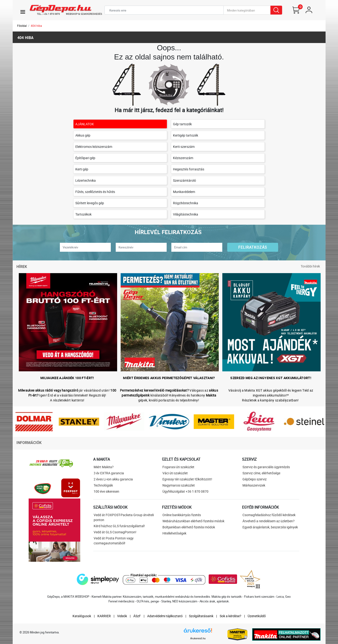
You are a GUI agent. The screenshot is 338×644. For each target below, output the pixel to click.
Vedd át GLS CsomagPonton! (115, 532)
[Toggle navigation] (23, 12)
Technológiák (103, 485)
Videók (122, 616)
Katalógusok (82, 616)
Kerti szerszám (184, 147)
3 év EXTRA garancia (109, 473)
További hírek (310, 266)
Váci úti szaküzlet (175, 473)
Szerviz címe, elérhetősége (261, 473)
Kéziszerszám (183, 158)
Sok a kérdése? (230, 616)
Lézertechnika (86, 180)
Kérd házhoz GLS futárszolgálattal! (119, 526)
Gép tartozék (182, 124)
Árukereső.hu (198, 638)
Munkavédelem (184, 192)
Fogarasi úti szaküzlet (178, 467)
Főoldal (22, 26)
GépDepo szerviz (255, 479)
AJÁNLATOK (85, 124)
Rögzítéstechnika (186, 203)
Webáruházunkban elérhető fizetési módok (193, 521)
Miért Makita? (104, 467)
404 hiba (36, 26)
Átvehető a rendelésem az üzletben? (269, 521)
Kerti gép (82, 169)
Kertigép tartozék (186, 135)
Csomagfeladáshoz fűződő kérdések (269, 515)
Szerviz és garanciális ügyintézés (266, 467)
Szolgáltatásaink (201, 616)
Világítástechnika (186, 214)
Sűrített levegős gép (90, 203)
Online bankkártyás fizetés (182, 515)
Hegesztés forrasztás (189, 169)
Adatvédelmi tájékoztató (165, 616)
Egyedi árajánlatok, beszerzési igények (270, 527)
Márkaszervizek (254, 485)
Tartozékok (83, 214)
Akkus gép (83, 135)
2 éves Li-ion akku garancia (113, 479)
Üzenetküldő (257, 616)
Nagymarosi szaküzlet (179, 485)
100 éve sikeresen (106, 491)
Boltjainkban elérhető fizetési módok (189, 527)
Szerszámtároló (184, 180)
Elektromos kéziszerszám (94, 147)
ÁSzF (137, 616)
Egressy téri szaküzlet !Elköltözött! (187, 479)
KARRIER (104, 616)
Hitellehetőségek (174, 533)
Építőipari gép (85, 158)
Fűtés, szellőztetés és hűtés (95, 192)
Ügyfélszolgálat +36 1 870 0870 (185, 491)
